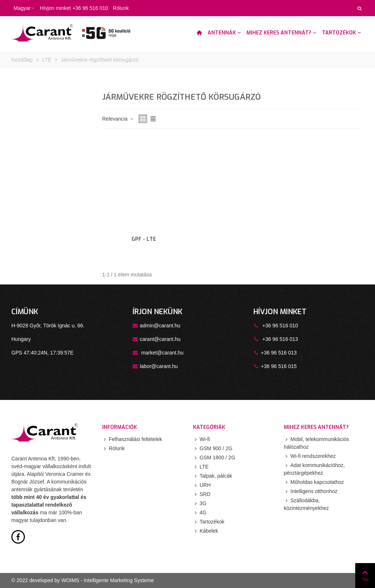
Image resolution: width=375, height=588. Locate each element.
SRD (202, 494)
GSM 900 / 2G (213, 449)
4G (200, 513)
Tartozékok (339, 33)
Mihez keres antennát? (279, 33)
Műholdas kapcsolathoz (314, 482)
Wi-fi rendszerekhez (310, 456)
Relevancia (118, 119)
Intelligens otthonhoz (311, 491)
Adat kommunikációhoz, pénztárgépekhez (314, 469)
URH (202, 485)
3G (200, 504)
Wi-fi (201, 439)
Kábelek (206, 531)
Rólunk (114, 449)
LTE (201, 467)
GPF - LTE (144, 239)
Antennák (222, 33)
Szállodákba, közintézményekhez (306, 504)
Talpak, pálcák (213, 476)
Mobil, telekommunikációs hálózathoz (316, 443)
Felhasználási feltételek (132, 439)
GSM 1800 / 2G (214, 458)
